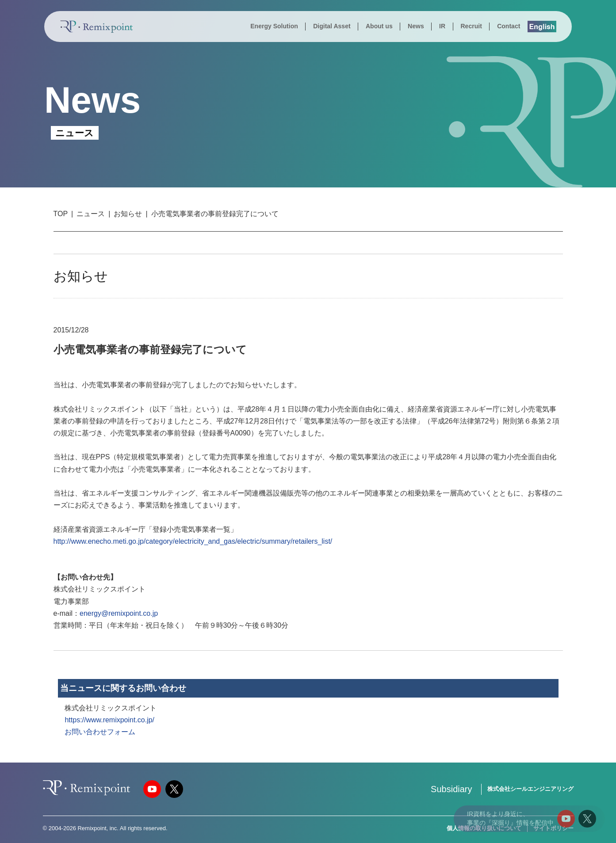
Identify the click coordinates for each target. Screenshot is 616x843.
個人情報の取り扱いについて (484, 828)
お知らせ (128, 214)
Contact (509, 26)
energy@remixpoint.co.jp (119, 613)
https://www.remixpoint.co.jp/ (109, 720)
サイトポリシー (553, 828)
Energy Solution (274, 26)
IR (442, 26)
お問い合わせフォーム (100, 732)
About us (379, 26)
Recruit (471, 26)
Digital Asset (332, 26)
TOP (61, 214)
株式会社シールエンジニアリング (530, 789)
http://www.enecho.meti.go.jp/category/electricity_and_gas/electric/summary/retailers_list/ (193, 541)
